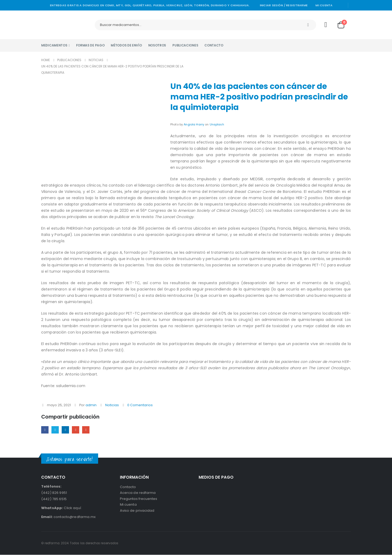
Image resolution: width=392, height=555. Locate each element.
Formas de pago (90, 45)
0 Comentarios (140, 405)
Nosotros (157, 45)
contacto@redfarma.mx (68, 517)
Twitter (56, 430)
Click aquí (61, 508)
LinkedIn (66, 430)
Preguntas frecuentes (139, 500)
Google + (77, 430)
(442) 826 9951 (54, 493)
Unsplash (217, 124)
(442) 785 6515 (54, 499)
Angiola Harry (194, 124)
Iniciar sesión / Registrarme (284, 5)
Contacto (214, 45)
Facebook (45, 430)
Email (88, 430)
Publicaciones (185, 45)
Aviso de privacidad (137, 513)
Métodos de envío (126, 45)
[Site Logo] (65, 25)
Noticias (112, 405)
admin (91, 405)
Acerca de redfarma (138, 494)
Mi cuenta (324, 5)
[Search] (308, 25)
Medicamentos (54, 45)
